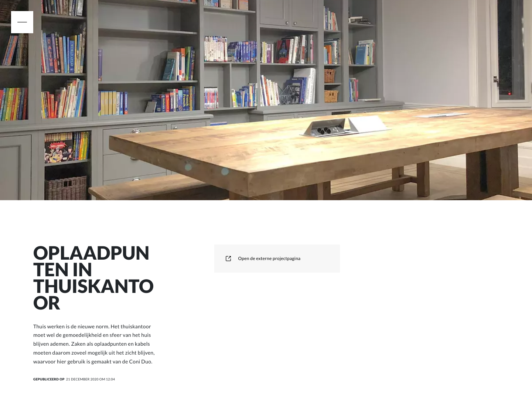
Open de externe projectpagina (263, 258)
